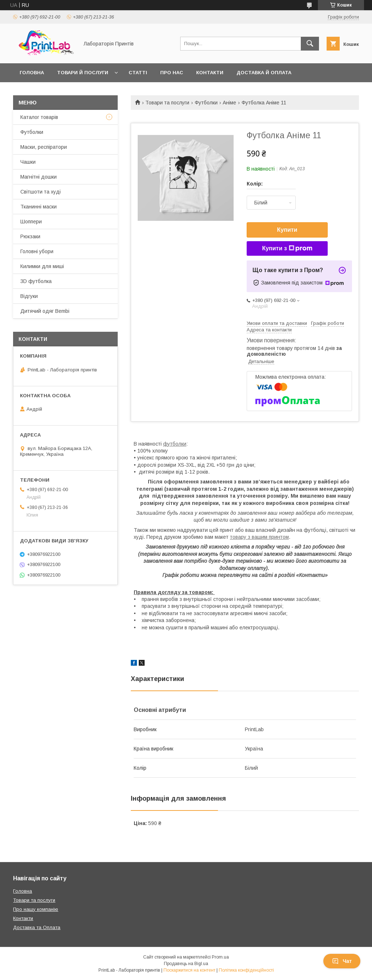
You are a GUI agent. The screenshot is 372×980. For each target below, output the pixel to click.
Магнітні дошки (39, 177)
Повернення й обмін (49, 91)
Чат (342, 961)
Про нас (172, 73)
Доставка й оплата (264, 73)
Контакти (210, 73)
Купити (287, 230)
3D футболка (36, 281)
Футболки (206, 103)
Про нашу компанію (36, 909)
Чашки (28, 162)
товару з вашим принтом (259, 537)
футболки (175, 444)
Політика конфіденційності (246, 970)
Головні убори (37, 251)
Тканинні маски (39, 207)
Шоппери (31, 222)
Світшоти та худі (41, 192)
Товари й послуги (83, 73)
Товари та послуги (167, 103)
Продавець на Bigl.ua (186, 964)
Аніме (229, 103)
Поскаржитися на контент (189, 970)
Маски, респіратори (44, 147)
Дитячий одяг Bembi (45, 311)
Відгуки (29, 296)
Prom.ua (220, 957)
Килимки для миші (42, 266)
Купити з (287, 248)
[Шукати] (310, 44)
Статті (138, 73)
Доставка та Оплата (37, 927)
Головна (32, 73)
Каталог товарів (39, 117)
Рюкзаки (30, 236)
